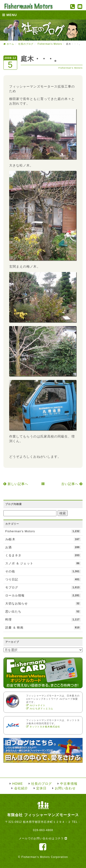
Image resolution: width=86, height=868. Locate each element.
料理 (43, 620)
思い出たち (43, 612)
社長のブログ (26, 44)
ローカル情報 (43, 596)
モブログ (43, 588)
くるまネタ (43, 555)
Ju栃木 (43, 539)
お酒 (43, 547)
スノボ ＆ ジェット (43, 563)
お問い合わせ (65, 788)
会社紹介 (21, 788)
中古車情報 (69, 784)
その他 (43, 571)
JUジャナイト (36, 705)
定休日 (41, 788)
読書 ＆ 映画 (43, 628)
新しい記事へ (16, 484)
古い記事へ (72, 484)
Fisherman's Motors (71, 68)
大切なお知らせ (43, 604)
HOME (17, 784)
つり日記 (43, 580)
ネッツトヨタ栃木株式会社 (43, 727)
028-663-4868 (43, 830)
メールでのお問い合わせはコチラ (43, 838)
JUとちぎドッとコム (40, 709)
